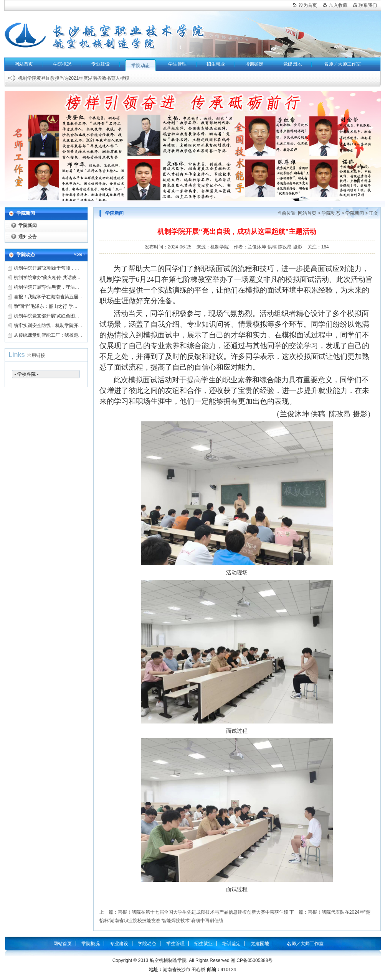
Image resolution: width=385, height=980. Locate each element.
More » (79, 254)
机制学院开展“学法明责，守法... (46, 287)
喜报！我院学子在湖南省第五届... (48, 297)
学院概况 (62, 64)
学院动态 (140, 66)
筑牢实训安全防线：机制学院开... (48, 326)
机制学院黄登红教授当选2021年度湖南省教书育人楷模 (74, 78)
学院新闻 (28, 225)
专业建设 (101, 64)
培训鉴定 (254, 64)
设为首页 (305, 5)
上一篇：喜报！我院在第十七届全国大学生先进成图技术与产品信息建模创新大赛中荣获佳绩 (194, 912)
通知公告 (28, 237)
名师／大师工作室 (342, 64)
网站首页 (24, 64)
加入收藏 (335, 5)
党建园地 (292, 64)
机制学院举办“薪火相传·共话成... (47, 278)
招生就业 (216, 64)
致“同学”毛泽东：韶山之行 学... (45, 306)
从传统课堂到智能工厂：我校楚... (48, 335)
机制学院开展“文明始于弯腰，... (46, 268)
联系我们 (365, 5)
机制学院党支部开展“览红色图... (46, 316)
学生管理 (177, 64)
